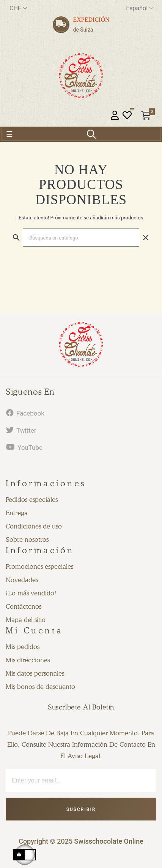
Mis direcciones (28, 660)
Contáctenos (24, 606)
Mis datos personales (35, 673)
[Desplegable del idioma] (140, 8)
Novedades (22, 580)
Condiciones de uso (34, 526)
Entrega (17, 513)
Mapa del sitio (26, 620)
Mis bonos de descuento (40, 687)
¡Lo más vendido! (31, 593)
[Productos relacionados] (18, 8)
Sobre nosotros (27, 540)
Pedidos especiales (32, 500)
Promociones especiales (39, 567)
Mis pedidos (23, 647)
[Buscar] (81, 238)
